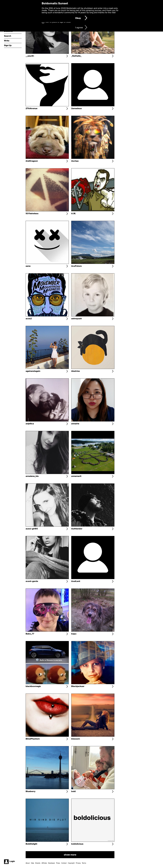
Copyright (71, 863)
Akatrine (75, 371)
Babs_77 (30, 634)
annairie (75, 424)
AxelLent (76, 581)
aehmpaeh (77, 319)
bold (73, 791)
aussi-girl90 (32, 529)
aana (28, 266)
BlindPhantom (33, 739)
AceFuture (76, 266)
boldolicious (77, 844)
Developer (51, 863)
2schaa (75, 161)
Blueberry (30, 791)
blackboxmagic (33, 686)
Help (33, 863)
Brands (38, 863)
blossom (76, 739)
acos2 (29, 319)
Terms (84, 863)
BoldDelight (31, 844)
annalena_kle (32, 476)
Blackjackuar (78, 686)
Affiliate (44, 863)
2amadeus (77, 109)
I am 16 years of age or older (58, 22)
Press (58, 863)
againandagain (33, 371)
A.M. (74, 214)
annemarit (76, 476)
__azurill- (30, 56)
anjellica (30, 424)
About (28, 863)
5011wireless (32, 214)
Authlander (77, 529)
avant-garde (32, 581)
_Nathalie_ (76, 56)
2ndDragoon (32, 161)
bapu (74, 634)
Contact (64, 863)
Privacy (78, 863)
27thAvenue (32, 109)
